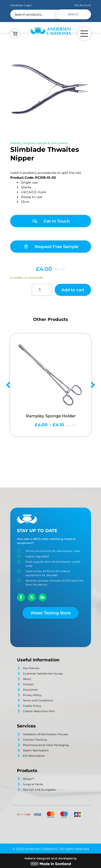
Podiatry (16, 143)
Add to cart (73, 290)
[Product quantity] (42, 290)
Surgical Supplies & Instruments (45, 143)
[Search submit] (73, 14)
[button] (8, 385)
